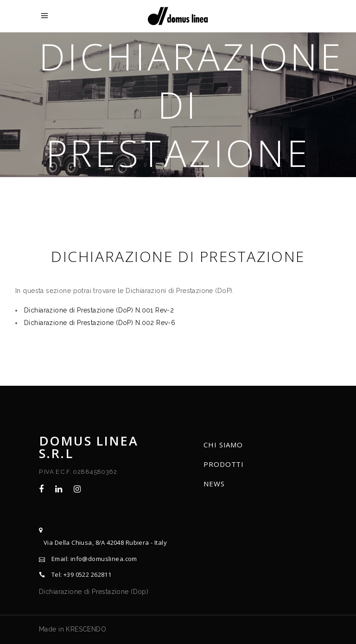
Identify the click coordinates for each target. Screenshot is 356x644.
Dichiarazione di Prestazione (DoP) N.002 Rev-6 (100, 323)
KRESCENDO (86, 629)
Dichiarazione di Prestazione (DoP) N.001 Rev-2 (99, 310)
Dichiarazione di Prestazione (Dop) (94, 592)
